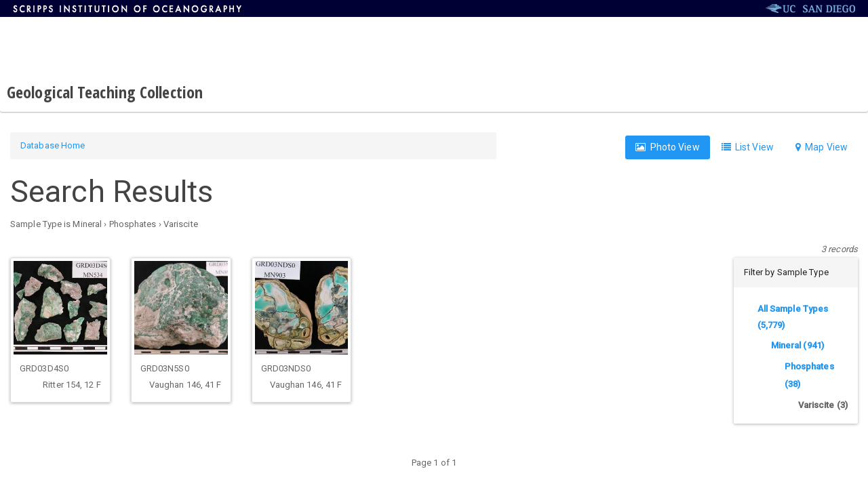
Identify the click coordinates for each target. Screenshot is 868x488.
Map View (822, 147)
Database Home (53, 145)
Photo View (667, 147)
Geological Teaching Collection (105, 92)
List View (748, 147)
